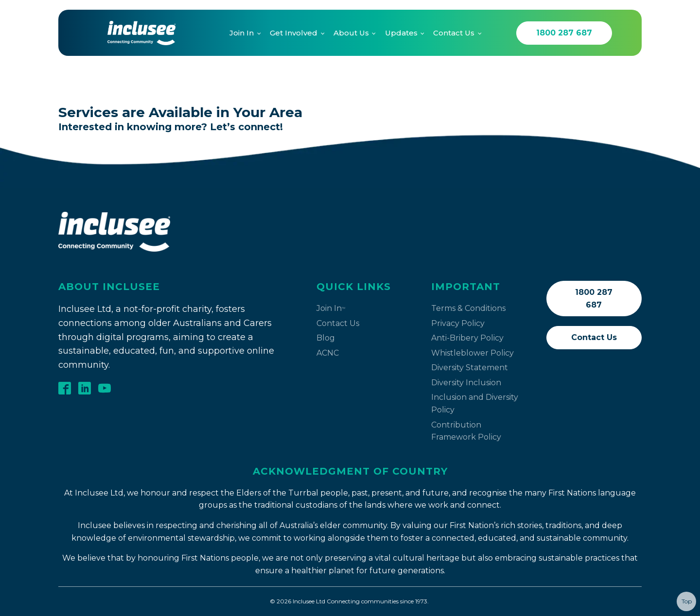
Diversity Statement (470, 368)
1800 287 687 (564, 33)
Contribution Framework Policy (466, 431)
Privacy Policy (458, 323)
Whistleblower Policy (472, 353)
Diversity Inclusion (466, 383)
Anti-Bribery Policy (467, 338)
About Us (351, 33)
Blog (326, 338)
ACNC (328, 353)
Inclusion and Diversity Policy (475, 403)
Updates (401, 33)
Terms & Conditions (468, 308)
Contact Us (454, 33)
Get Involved (294, 33)
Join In (242, 33)
